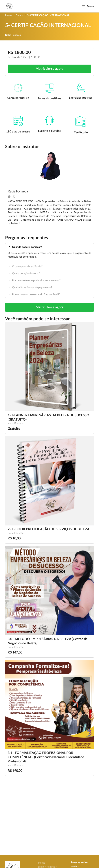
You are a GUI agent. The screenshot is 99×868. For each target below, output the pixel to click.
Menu (88, 6)
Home (9, 15)
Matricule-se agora (49, 69)
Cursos (20, 15)
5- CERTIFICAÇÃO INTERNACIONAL (48, 15)
